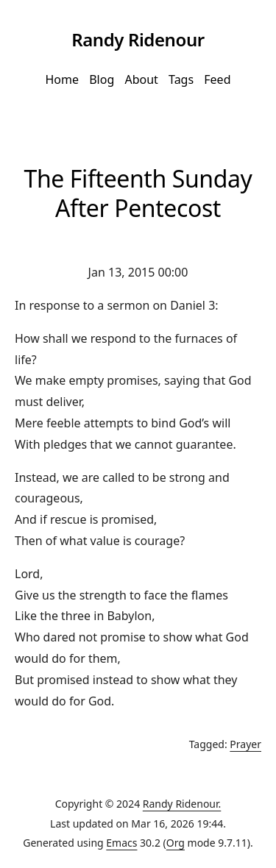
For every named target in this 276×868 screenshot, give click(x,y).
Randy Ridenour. (182, 804)
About (141, 79)
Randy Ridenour (138, 39)
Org (176, 843)
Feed (217, 79)
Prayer (245, 744)
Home (62, 79)
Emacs (121, 843)
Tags (181, 79)
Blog (102, 79)
